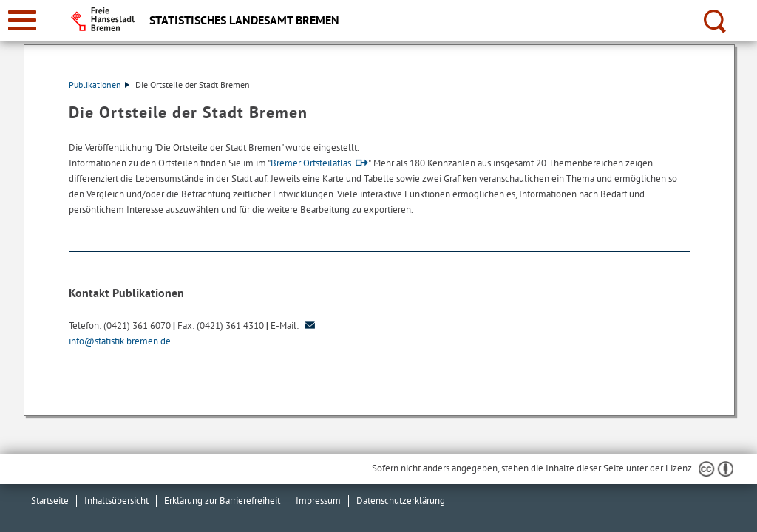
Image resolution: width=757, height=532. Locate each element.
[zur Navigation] (22, 20)
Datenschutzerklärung (401, 501)
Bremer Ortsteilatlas (311, 163)
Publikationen (99, 85)
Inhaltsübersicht (116, 501)
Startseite (50, 501)
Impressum (318, 501)
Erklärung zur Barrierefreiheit (222, 501)
